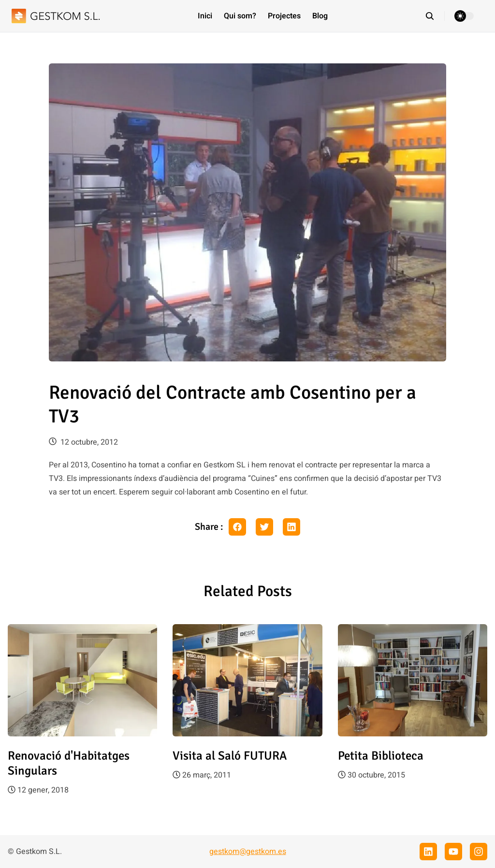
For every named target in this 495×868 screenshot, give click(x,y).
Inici (205, 16)
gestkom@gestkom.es (248, 852)
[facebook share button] (237, 527)
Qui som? (240, 16)
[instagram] (479, 852)
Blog (320, 16)
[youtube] (453, 852)
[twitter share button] (264, 527)
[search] (435, 16)
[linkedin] (428, 852)
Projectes (284, 16)
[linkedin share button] (291, 527)
